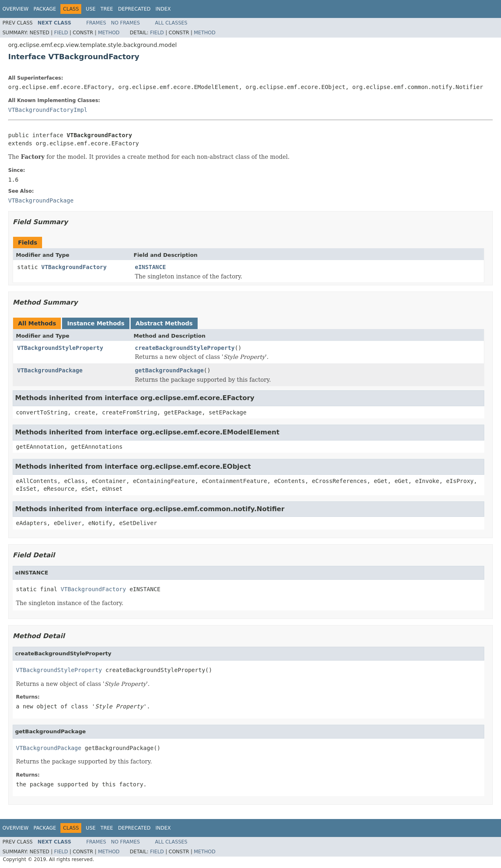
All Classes (171, 23)
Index (163, 9)
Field (61, 33)
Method (109, 33)
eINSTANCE (150, 267)
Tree (107, 9)
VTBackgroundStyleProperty (60, 348)
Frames (96, 23)
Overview (16, 9)
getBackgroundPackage (169, 370)
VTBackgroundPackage (50, 370)
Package (45, 9)
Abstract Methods (164, 323)
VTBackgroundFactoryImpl (48, 110)
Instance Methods (96, 323)
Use (91, 9)
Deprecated (134, 9)
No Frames (126, 23)
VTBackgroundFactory (74, 267)
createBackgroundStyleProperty (185, 348)
